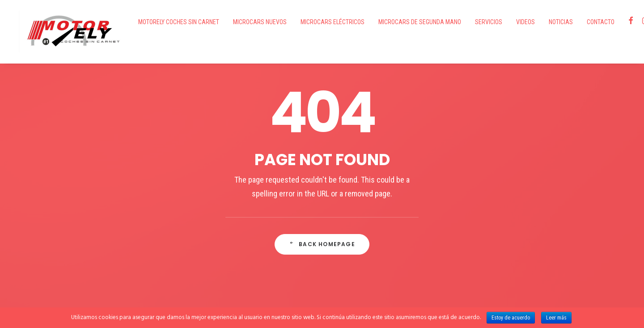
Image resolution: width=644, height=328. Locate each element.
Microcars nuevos (239, 22)
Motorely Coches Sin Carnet (158, 22)
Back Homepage (322, 222)
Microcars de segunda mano (399, 22)
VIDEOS (504, 22)
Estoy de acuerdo (511, 318)
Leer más (556, 318)
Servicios (468, 22)
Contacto (580, 22)
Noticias (540, 22)
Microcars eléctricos (311, 22)
